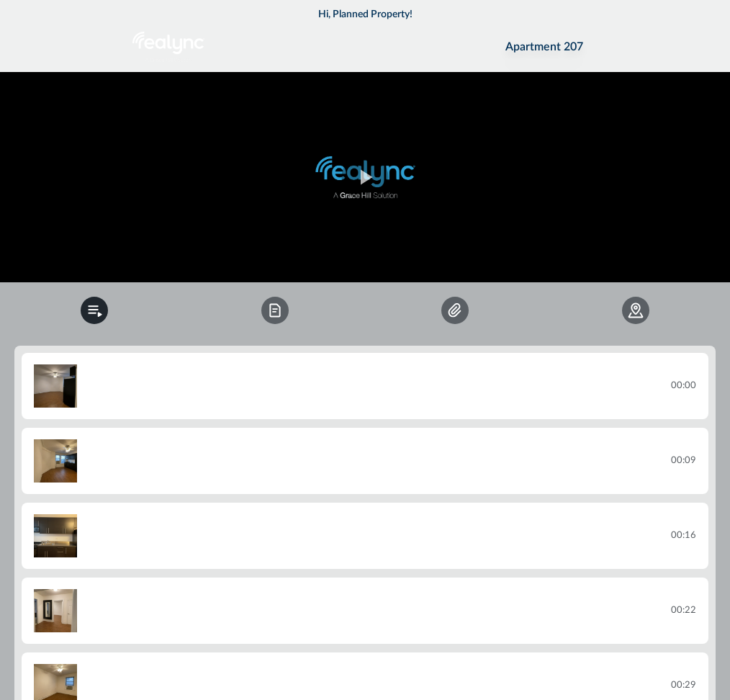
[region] (365, 177)
